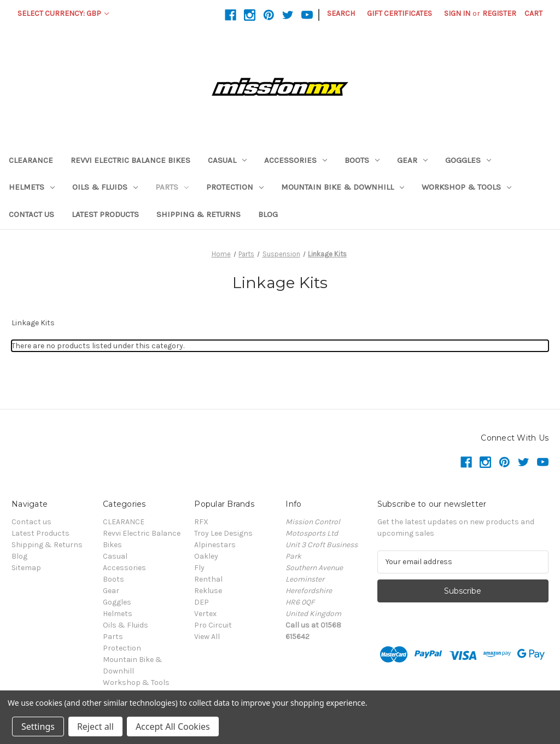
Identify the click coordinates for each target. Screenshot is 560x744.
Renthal (208, 579)
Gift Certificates (399, 13)
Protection (235, 187)
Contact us (31, 214)
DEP (202, 602)
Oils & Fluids (105, 187)
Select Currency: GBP (63, 13)
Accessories (296, 160)
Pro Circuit (213, 625)
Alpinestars (215, 545)
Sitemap (26, 568)
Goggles (468, 160)
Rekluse (208, 591)
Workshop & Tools (466, 187)
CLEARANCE (31, 160)
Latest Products (105, 214)
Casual (227, 160)
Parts (172, 187)
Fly (199, 568)
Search (341, 13)
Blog (268, 214)
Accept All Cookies (173, 727)
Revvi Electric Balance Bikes (130, 160)
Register (499, 13)
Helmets (32, 187)
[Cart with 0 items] (533, 13)
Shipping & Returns (199, 214)
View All (207, 637)
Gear (412, 160)
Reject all (95, 727)
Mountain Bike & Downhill (343, 187)
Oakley (206, 556)
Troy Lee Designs (223, 533)
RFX (201, 522)
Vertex (205, 614)
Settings (38, 727)
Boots (362, 160)
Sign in (457, 13)
